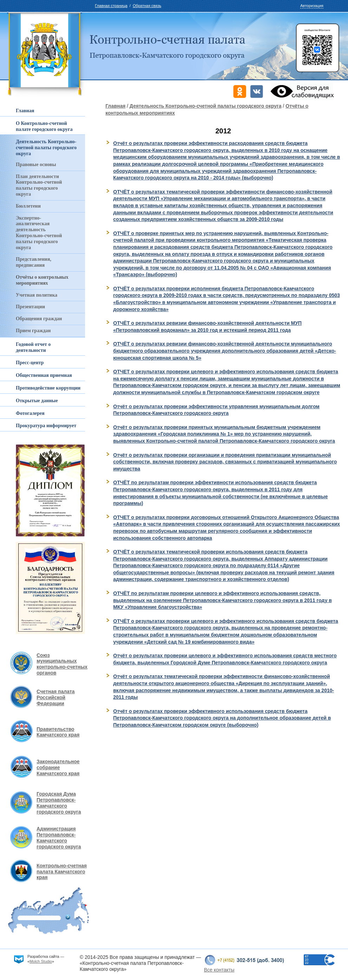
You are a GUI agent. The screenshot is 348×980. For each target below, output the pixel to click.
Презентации (30, 307)
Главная (115, 106)
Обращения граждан (39, 319)
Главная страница (111, 6)
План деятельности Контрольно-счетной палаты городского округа (39, 185)
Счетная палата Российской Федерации (56, 697)
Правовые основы (36, 165)
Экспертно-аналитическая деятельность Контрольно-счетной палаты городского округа (39, 233)
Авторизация (312, 6)
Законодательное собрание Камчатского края (58, 767)
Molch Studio (41, 961)
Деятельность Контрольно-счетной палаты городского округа (206, 106)
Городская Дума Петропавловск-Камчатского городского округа (59, 803)
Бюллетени (28, 206)
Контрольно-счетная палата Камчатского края (62, 872)
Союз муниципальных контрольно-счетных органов (62, 664)
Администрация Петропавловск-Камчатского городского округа (59, 837)
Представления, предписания (34, 262)
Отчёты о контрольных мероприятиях (42, 280)
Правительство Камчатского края (58, 732)
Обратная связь (147, 6)
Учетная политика (37, 295)
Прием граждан (33, 331)
